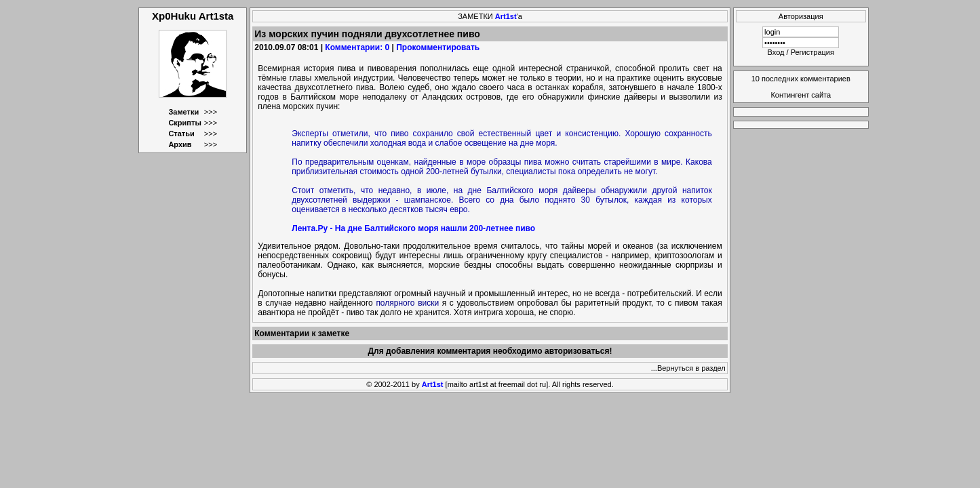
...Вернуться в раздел (688, 368)
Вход (776, 52)
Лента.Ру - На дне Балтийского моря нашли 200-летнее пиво (413, 228)
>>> (211, 112)
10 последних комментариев (801, 79)
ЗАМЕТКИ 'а (490, 16)
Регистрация (812, 52)
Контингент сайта (801, 95)
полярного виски (407, 303)
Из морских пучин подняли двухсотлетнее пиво (367, 34)
